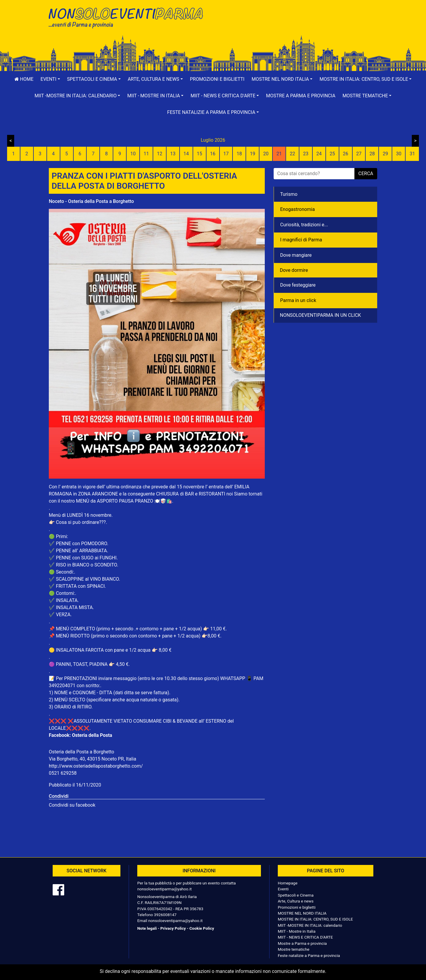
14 (186, 154)
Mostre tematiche (294, 949)
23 (306, 154)
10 (133, 154)
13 (173, 154)
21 (279, 154)
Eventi (283, 889)
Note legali (147, 928)
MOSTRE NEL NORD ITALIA (302, 913)
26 (346, 154)
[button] (50, 79)
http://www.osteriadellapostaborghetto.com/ (96, 766)
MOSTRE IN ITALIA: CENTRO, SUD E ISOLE (315, 919)
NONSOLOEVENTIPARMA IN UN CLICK (320, 315)
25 (332, 154)
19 (253, 154)
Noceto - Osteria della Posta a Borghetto (91, 201)
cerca (366, 173)
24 (319, 154)
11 (146, 154)
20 (266, 154)
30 (399, 154)
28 (372, 154)
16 (213, 154)
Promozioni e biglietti (217, 79)
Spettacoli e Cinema (296, 895)
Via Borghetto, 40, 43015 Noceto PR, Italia (92, 759)
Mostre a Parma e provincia (301, 96)
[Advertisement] (297, 24)
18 (239, 154)
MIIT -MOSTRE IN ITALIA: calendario (310, 925)
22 (292, 154)
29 (385, 154)
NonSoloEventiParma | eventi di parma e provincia (129, 17)
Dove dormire (294, 270)
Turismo (289, 194)
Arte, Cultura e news (296, 901)
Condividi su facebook (72, 805)
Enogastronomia (297, 209)
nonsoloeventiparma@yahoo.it (164, 889)
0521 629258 (63, 773)
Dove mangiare (296, 255)
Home (24, 79)
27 (359, 154)
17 (226, 154)
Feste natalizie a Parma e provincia (309, 955)
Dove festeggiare (298, 285)
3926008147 (165, 915)
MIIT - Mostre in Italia (297, 931)
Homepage (288, 883)
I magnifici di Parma (301, 240)
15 (199, 154)
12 (159, 154)
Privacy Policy (173, 928)
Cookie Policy (202, 928)
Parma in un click (298, 300)
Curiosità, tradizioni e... (304, 225)
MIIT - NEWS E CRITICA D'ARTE (305, 937)
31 (412, 154)
